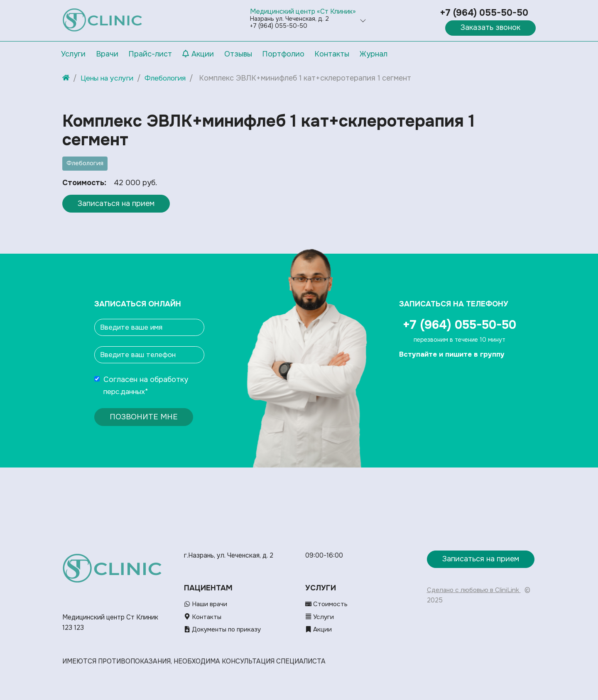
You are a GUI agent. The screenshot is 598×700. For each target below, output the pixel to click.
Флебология (85, 163)
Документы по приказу (224, 629)
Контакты (203, 617)
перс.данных (126, 392)
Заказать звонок (490, 27)
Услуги (320, 617)
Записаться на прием (116, 203)
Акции (319, 629)
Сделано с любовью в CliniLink (474, 590)
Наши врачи (206, 605)
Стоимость (327, 605)
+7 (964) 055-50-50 (484, 13)
